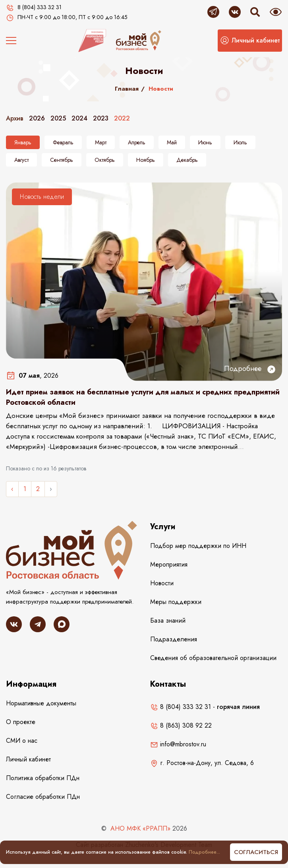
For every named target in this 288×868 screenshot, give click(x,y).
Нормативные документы (41, 703)
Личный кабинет (28, 759)
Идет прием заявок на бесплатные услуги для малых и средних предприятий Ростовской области (143, 397)
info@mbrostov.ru (178, 744)
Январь (23, 142)
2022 (122, 118)
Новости (162, 583)
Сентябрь (62, 160)
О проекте (21, 722)
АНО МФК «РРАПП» (140, 828)
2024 (79, 118)
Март (101, 142)
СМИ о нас (22, 741)
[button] (250, 41)
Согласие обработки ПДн (43, 797)
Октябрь (105, 160)
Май (172, 142)
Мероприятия (169, 564)
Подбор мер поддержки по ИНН (198, 546)
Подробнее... (204, 852)
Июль (240, 142)
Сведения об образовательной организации (213, 658)
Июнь (205, 142)
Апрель (137, 142)
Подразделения (174, 639)
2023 (101, 118)
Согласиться (256, 852)
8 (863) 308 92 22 (181, 725)
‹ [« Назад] (12, 489)
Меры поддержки (176, 602)
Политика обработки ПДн (43, 778)
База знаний (168, 620)
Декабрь (187, 160)
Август (21, 160)
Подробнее (250, 369)
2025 (58, 118)
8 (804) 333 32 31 (181, 707)
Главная (127, 89)
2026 (37, 118)
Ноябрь (146, 160)
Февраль (63, 142)
